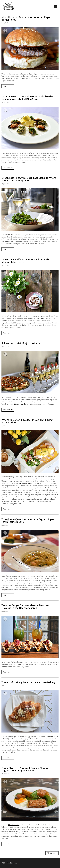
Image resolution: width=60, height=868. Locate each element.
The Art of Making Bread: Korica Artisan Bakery (28, 682)
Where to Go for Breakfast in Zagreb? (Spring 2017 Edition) (27, 421)
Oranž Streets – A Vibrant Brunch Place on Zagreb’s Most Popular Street (25, 769)
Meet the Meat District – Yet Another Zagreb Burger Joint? (27, 18)
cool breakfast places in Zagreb (28, 483)
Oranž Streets (13, 825)
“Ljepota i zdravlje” (20, 404)
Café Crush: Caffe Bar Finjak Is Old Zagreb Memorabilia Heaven (25, 261)
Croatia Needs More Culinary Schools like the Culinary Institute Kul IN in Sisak (27, 98)
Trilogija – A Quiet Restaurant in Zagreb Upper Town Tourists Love (28, 521)
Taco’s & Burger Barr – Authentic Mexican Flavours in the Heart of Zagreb (25, 606)
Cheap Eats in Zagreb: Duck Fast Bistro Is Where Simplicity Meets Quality (29, 179)
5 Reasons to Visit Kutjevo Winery (21, 343)
